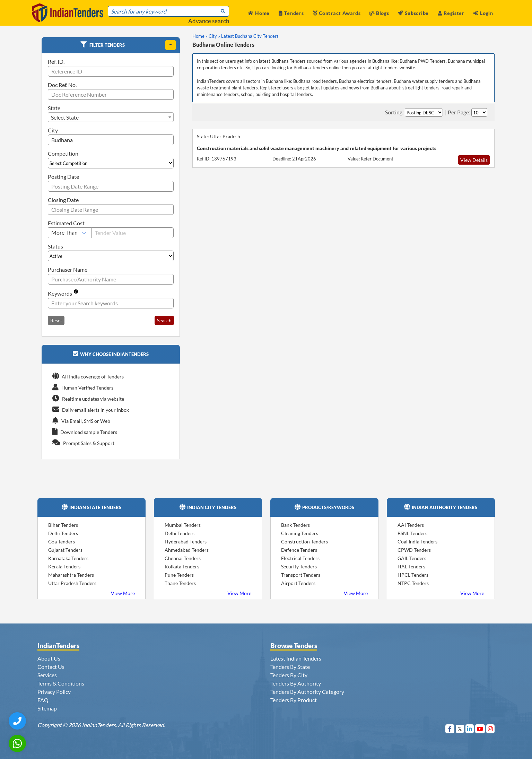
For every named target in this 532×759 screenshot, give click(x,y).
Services (47, 675)
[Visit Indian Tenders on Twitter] (460, 729)
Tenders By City (289, 675)
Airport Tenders (298, 583)
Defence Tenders (299, 550)
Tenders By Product (294, 700)
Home (259, 13)
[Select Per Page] (479, 112)
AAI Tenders (411, 525)
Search (164, 320)
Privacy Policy (54, 692)
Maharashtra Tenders (71, 575)
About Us (49, 658)
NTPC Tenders (413, 583)
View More (123, 593)
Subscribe (413, 13)
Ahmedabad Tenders (187, 550)
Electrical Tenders (300, 558)
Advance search (209, 21)
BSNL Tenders (412, 533)
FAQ (43, 700)
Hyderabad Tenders (186, 542)
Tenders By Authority (296, 683)
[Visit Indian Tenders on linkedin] (470, 729)
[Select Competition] (111, 163)
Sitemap (47, 708)
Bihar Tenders (63, 525)
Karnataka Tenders (68, 558)
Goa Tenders (62, 542)
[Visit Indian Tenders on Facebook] (450, 729)
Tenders (291, 13)
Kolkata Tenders (182, 566)
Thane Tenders (180, 583)
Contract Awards (337, 13)
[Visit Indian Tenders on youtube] (480, 729)
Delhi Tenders (63, 533)
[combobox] (111, 117)
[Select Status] (111, 256)
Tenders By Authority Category (307, 692)
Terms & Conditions (61, 683)
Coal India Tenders (417, 542)
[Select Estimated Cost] (70, 233)
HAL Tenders (411, 566)
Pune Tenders (179, 575)
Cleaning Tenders (300, 533)
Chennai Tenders (183, 558)
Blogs (379, 13)
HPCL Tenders (413, 575)
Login (483, 13)
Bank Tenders (295, 525)
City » (214, 36)
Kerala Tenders (64, 566)
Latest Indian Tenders (296, 658)
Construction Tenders (304, 542)
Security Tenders (299, 566)
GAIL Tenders (412, 558)
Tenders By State (290, 667)
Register (451, 13)
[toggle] (171, 45)
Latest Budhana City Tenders (250, 36)
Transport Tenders (301, 575)
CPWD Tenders (414, 550)
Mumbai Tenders (183, 525)
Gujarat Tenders (65, 550)
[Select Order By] (424, 112)
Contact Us (51, 667)
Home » (200, 36)
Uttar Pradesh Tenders (72, 583)
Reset (56, 320)
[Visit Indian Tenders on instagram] (491, 729)
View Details (474, 160)
